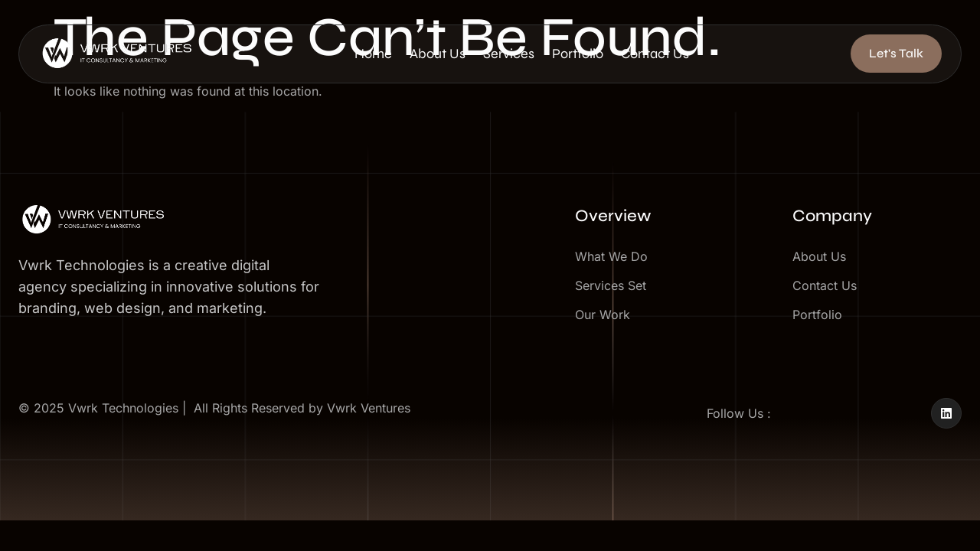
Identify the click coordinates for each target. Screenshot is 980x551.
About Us (452, 57)
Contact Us (690, 57)
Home (381, 57)
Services (530, 57)
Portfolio (606, 57)
